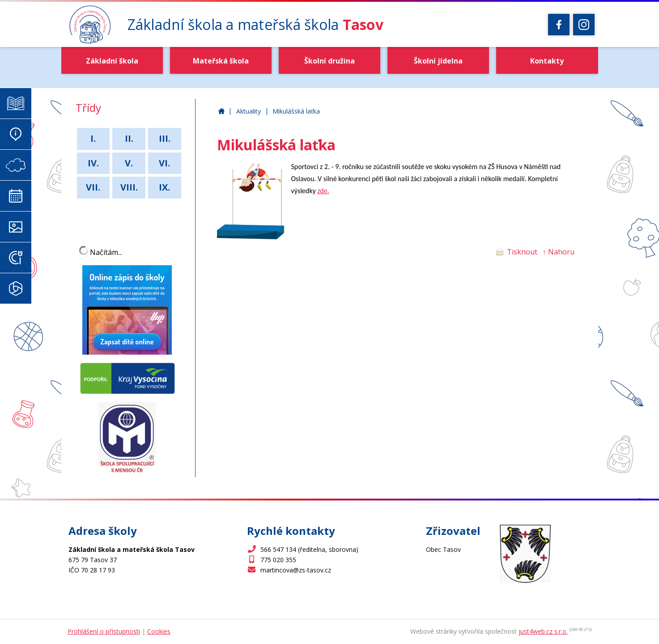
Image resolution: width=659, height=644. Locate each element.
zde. (323, 191)
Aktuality (249, 111)
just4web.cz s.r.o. (543, 631)
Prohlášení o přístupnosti (104, 631)
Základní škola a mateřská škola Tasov (221, 112)
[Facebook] (559, 25)
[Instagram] (584, 25)
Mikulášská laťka (296, 111)
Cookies (159, 631)
